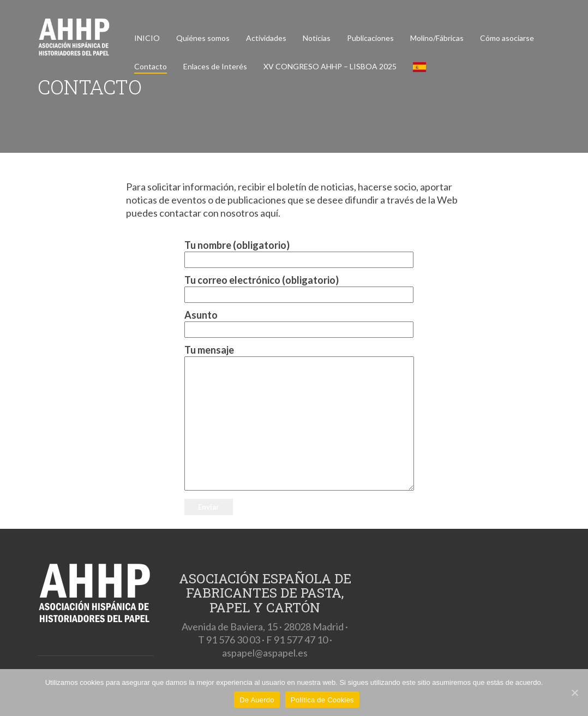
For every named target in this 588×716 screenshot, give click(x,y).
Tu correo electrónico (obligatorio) (294, 287)
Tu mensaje (294, 418)
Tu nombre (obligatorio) (294, 252)
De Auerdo (257, 700)
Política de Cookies (322, 700)
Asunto (294, 322)
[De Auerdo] (574, 693)
